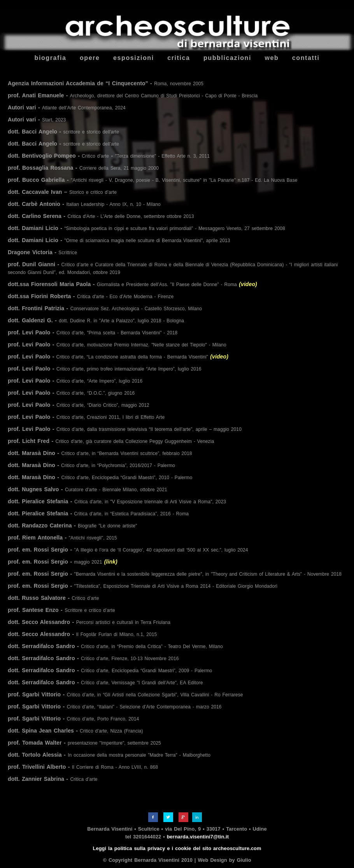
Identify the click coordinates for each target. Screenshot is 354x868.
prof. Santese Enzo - (61, 610)
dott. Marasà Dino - (100, 453)
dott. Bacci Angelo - (63, 132)
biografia (51, 58)
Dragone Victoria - (42, 252)
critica (179, 58)
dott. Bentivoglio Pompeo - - (109, 156)
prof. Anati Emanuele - (133, 95)
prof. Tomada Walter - (84, 743)
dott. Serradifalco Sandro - (115, 646)
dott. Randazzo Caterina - (72, 525)
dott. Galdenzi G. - (96, 320)
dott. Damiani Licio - (146, 228)
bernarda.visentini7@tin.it (198, 837)
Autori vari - (67, 107)
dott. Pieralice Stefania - (117, 501)
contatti (306, 58)
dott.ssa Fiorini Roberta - (91, 296)
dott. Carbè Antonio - (84, 204)
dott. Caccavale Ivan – (62, 192)
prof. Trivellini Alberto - (83, 767)
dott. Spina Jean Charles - (75, 731)
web (272, 58)
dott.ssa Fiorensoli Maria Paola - (132, 284)
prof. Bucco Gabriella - (153, 180)
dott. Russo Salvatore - (53, 598)
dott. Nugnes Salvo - (88, 489)
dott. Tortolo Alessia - (109, 755)
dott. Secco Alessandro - (89, 622)
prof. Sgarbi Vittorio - (125, 694)
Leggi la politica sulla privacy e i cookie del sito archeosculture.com (177, 848)
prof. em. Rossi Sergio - (128, 550)
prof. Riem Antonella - (62, 538)
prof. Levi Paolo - (93, 332)
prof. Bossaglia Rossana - (83, 168)
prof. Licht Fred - (111, 441)
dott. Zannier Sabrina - (53, 779)
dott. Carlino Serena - (101, 216)
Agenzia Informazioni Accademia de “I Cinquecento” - (106, 83)
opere (90, 58)
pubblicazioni (227, 58)
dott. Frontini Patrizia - (105, 308)
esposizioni (134, 58)
